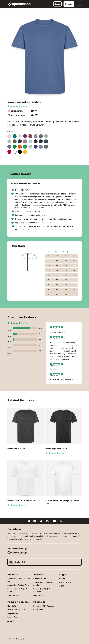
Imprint (62, 579)
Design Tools (13, 617)
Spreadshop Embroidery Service (43, 584)
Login (57, 4)
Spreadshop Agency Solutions (42, 590)
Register (69, 4)
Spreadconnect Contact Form (17, 590)
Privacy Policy (65, 582)
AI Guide (11, 621)
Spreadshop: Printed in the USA (19, 580)
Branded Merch (40, 579)
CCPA (62, 586)
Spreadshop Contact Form (18, 585)
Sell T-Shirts (38, 610)
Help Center (38, 595)
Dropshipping (13, 614)
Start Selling (13, 595)
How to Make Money (16, 610)
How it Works (13, 606)
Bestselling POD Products (44, 606)
